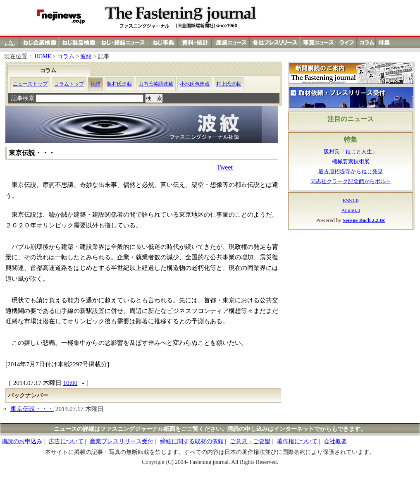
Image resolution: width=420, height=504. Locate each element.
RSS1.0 (351, 201)
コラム (366, 42)
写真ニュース (318, 42)
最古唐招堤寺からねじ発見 (351, 172)
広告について (66, 441)
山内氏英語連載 (156, 84)
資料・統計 (195, 42)
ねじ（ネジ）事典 (163, 42)
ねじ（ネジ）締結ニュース (123, 42)
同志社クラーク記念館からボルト (351, 182)
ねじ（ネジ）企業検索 (39, 42)
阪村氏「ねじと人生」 (351, 152)
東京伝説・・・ (32, 409)
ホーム (10, 42)
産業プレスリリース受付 (122, 441)
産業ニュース (231, 42)
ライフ (347, 42)
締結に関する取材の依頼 (192, 441)
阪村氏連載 (119, 84)
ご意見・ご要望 (250, 441)
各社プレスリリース (275, 42)
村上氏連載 (229, 84)
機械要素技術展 (351, 162)
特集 (385, 42)
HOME (43, 56)
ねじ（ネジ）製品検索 (79, 42)
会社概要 (335, 441)
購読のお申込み (22, 441)
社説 (95, 84)
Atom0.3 (350, 210)
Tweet (225, 167)
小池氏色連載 (195, 84)
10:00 (70, 383)
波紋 (86, 56)
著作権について (297, 441)
